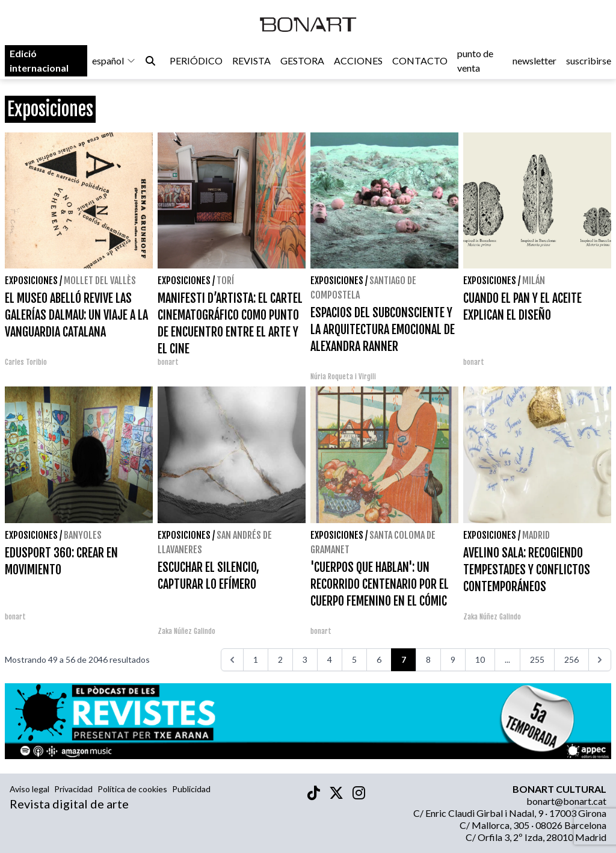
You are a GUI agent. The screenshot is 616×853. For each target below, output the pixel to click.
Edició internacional (39, 61)
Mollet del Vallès (100, 281)
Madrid (536, 535)
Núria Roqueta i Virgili (343, 377)
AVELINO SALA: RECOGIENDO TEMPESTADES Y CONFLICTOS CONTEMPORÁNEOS (527, 570)
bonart (168, 362)
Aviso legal (29, 789)
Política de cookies (132, 789)
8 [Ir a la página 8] (428, 659)
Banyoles (83, 535)
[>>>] (600, 660)
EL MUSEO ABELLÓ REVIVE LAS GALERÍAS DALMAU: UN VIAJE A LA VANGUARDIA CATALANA (76, 315)
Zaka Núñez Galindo (186, 631)
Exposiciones (31, 281)
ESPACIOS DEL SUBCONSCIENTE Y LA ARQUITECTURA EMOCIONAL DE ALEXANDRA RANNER (383, 330)
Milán (534, 281)
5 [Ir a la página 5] (354, 659)
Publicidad (191, 789)
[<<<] (232, 660)
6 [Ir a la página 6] (379, 659)
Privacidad (73, 789)
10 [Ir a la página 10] (480, 659)
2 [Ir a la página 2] (280, 659)
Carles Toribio (27, 362)
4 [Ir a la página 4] (330, 659)
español (114, 61)
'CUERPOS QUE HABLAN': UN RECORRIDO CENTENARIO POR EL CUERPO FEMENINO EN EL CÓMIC (380, 584)
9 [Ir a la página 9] (453, 659)
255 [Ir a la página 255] (537, 659)
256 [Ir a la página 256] (571, 659)
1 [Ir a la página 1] (256, 659)
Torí (225, 281)
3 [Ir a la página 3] (305, 659)
